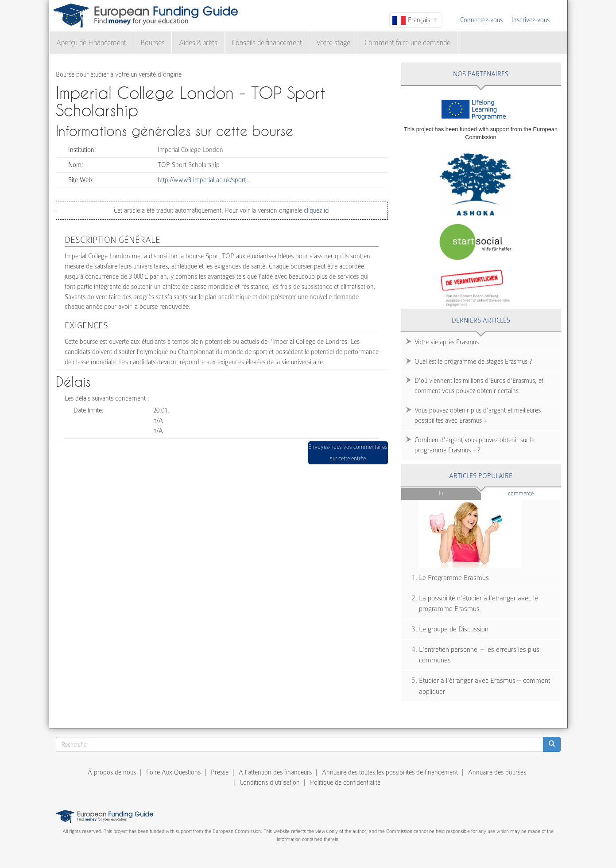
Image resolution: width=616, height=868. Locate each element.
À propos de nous (112, 772)
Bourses (153, 43)
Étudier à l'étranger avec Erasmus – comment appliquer (484, 686)
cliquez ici (316, 210)
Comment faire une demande (407, 43)
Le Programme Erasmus (454, 578)
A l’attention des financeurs (275, 772)
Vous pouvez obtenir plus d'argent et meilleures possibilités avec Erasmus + (478, 415)
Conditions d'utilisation (270, 782)
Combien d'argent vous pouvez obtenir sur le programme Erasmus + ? (475, 445)
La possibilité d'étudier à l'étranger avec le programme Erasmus (478, 604)
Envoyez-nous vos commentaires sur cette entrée (348, 453)
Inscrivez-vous (531, 20)
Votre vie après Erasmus (447, 342)
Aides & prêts (198, 43)
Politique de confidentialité (345, 782)
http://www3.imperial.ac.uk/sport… (204, 180)
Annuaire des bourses (497, 772)
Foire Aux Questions (173, 772)
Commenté (534, 493)
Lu (441, 493)
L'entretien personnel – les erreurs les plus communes (479, 655)
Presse (220, 772)
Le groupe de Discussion (454, 629)
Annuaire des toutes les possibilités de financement (390, 772)
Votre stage (333, 43)
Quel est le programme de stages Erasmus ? (473, 362)
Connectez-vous (481, 20)
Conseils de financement (267, 43)
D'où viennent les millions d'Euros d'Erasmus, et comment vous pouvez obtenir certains (479, 386)
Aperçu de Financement (91, 43)
